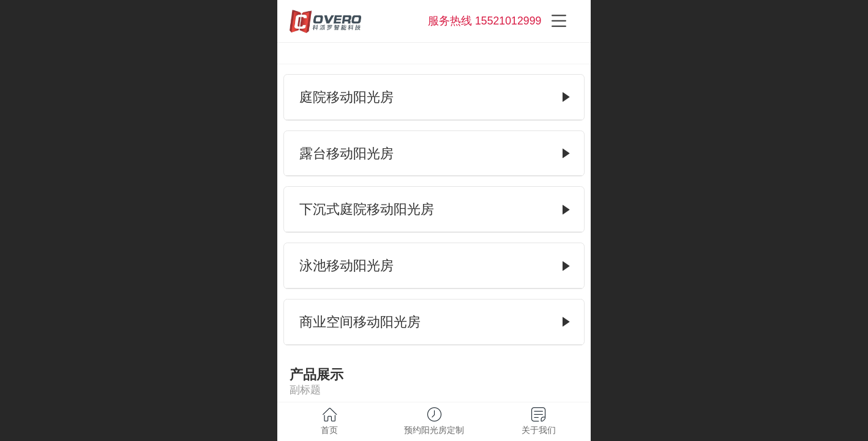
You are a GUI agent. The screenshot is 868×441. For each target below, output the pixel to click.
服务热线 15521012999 (485, 21)
